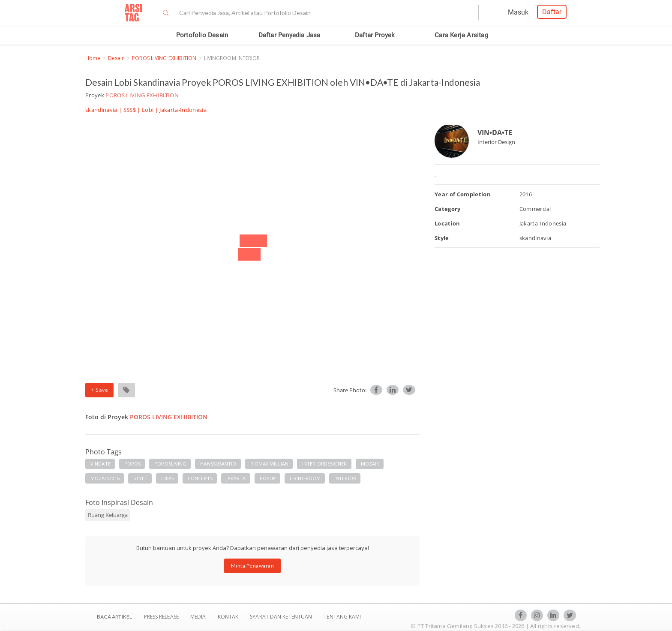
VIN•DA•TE (495, 132)
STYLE (140, 478)
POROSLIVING (170, 464)
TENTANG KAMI (342, 617)
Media (199, 617)
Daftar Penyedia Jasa (289, 35)
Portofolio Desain (202, 35)
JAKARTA (236, 478)
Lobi (148, 110)
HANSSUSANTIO (218, 464)
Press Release (161, 617)
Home (93, 58)
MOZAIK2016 (105, 478)
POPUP (268, 478)
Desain (117, 58)
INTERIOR (345, 478)
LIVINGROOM (305, 478)
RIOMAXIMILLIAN (269, 464)
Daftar (552, 12)
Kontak (229, 617)
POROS (133, 464)
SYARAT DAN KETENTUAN (282, 617)
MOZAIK (370, 464)
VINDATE (100, 464)
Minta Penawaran (253, 566)
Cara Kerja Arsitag (461, 35)
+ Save (99, 390)
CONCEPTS (200, 478)
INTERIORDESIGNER (325, 464)
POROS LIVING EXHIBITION (164, 58)
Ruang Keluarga (108, 515)
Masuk (518, 12)
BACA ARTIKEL (114, 617)
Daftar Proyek (375, 35)
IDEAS (168, 478)
